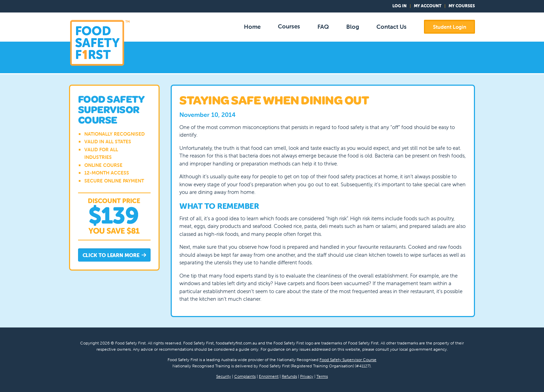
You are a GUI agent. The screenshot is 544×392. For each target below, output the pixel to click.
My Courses (462, 6)
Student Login (450, 27)
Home (252, 27)
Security (224, 376)
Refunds (289, 376)
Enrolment (269, 376)
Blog (353, 27)
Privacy (307, 376)
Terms (322, 376)
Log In (399, 6)
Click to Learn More (114, 255)
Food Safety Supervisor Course (348, 360)
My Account (428, 6)
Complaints (245, 376)
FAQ (323, 27)
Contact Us (392, 27)
